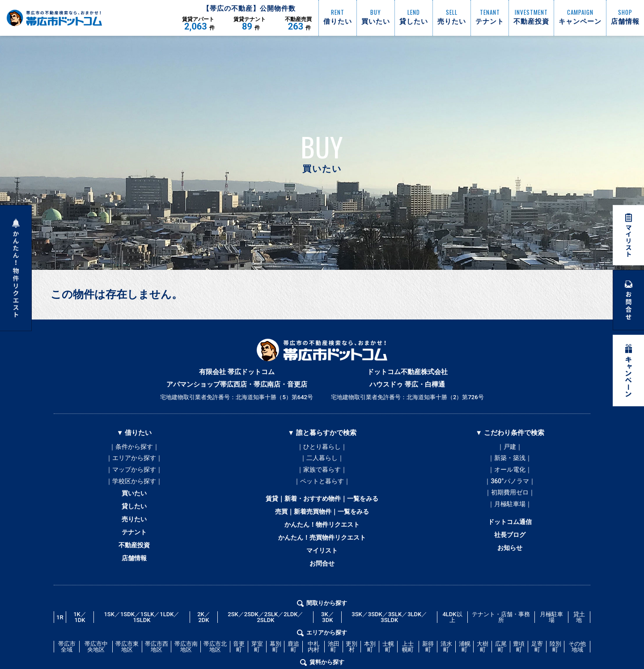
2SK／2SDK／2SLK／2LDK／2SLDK (265, 639)
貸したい (134, 517)
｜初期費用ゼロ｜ (510, 501)
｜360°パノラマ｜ (510, 487)
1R (60, 638)
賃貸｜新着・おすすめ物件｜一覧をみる (322, 507)
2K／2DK (204, 639)
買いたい (134, 502)
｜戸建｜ (510, 447)
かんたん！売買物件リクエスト (322, 553)
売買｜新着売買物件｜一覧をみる (322, 522)
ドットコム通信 (510, 534)
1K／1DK (80, 639)
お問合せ (322, 583)
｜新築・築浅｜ (510, 460)
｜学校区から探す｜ (134, 487)
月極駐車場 (551, 639)
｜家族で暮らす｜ (322, 474)
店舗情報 (134, 578)
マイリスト (322, 568)
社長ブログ (510, 549)
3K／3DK (328, 639)
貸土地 (579, 639)
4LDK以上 (452, 639)
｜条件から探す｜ (134, 447)
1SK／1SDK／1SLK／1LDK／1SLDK (142, 639)
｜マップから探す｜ (134, 474)
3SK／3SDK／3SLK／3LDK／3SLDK (389, 639)
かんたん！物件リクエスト (322, 537)
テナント (134, 547)
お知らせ (510, 564)
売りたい (134, 532)
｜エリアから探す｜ (134, 460)
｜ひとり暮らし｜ (322, 447)
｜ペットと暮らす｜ (322, 487)
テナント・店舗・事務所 (501, 639)
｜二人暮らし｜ (322, 460)
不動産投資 (134, 562)
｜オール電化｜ (510, 474)
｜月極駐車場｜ (510, 514)
